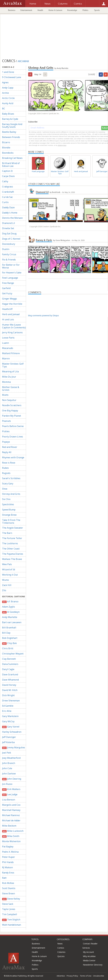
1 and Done (8, 72)
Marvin (6, 359)
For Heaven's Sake (12, 273)
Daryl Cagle (8, 669)
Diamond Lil (9, 223)
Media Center (89, 960)
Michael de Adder (11, 820)
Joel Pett (7, 753)
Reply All (7, 452)
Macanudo (8, 348)
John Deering (12, 779)
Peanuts (6, 421)
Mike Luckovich (13, 831)
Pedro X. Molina (10, 852)
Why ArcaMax (89, 956)
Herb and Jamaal (11, 314)
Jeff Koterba (8, 742)
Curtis (5, 202)
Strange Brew (9, 515)
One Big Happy (10, 411)
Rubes (5, 468)
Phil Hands (8, 862)
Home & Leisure (55, 10)
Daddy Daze (8, 207)
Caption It (7, 171)
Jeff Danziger (9, 737)
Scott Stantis (9, 888)
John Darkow (9, 774)
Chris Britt (8, 648)
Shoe (5, 489)
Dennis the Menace (12, 218)
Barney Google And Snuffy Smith (12, 126)
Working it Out (10, 575)
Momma (6, 382)
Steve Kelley (11, 899)
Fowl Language (10, 278)
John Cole (7, 768)
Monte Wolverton (11, 841)
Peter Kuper (9, 857)
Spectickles (8, 504)
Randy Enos (8, 873)
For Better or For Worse (11, 266)
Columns (61, 952)
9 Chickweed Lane (12, 77)
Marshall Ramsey (11, 810)
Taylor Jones (9, 909)
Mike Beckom (9, 826)
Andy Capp (8, 88)
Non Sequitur (9, 400)
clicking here (62, 145)
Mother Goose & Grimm (11, 389)
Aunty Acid (8, 103)
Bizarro (6, 142)
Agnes (5, 82)
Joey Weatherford (11, 758)
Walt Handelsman (12, 925)
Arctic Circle (8, 98)
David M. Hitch (10, 690)
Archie (5, 93)
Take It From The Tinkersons (11, 521)
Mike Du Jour (9, 377)
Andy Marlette (10, 617)
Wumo (5, 580)
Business (12, 10)
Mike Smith (11, 836)
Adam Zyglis (9, 607)
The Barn (7, 533)
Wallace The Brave (12, 559)
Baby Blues (8, 114)
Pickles (6, 431)
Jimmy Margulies (14, 748)
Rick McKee (8, 883)
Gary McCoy (8, 721)
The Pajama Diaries (13, 554)
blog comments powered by (43, 316)
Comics (61, 948)
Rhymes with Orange (13, 457)
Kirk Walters (11, 789)
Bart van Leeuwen (12, 622)
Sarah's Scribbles (11, 478)
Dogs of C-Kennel (11, 239)
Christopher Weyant (13, 654)
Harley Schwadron (12, 732)
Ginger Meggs (9, 299)
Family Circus (9, 254)
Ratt (4, 878)
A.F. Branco (10, 602)
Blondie (6, 148)
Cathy (5, 181)
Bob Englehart (10, 638)
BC (4, 109)
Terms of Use (86, 976)
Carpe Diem (8, 176)
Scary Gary (8, 484)
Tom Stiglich (11, 920)
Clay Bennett (9, 659)
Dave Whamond (10, 680)
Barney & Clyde (10, 119)
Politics (85, 10)
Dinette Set (8, 228)
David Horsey (9, 685)
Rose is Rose (9, 463)
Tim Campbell (10, 914)
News (60, 944)
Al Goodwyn (11, 612)
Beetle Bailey (9, 132)
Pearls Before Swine (13, 426)
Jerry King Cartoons (12, 332)
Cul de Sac (7, 197)
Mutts (5, 395)
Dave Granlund (10, 674)
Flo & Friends (9, 260)
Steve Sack (8, 904)
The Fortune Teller (12, 538)
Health (40, 10)
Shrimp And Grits (11, 494)
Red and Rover (10, 447)
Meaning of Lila (10, 371)
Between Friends (11, 137)
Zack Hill (7, 585)
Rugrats (6, 473)
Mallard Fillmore (11, 353)
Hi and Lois (8, 319)
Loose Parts (8, 338)
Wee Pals (7, 564)
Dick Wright (8, 695)
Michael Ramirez (11, 815)
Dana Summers (10, 664)
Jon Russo (7, 784)
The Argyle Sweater (13, 528)
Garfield (6, 288)
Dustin (6, 249)
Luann (5, 343)
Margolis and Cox (11, 805)
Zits (4, 590)
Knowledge (72, 10)
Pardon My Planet (12, 416)
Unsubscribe (99, 976)
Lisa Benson (9, 800)
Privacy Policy (72, 976)
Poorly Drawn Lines (13, 437)
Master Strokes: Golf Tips (13, 365)
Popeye (6, 442)
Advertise (61, 976)
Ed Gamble (8, 706)
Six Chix (6, 499)
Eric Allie (7, 711)
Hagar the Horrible (12, 304)
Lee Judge (10, 794)
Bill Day (6, 633)
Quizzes (61, 956)
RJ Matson (7, 867)
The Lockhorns (10, 543)
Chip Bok (9, 643)
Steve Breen (9, 893)
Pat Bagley (8, 847)
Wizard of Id (9, 569)
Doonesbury (9, 244)
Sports (97, 10)
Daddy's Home (10, 213)
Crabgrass (8, 187)
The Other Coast (11, 549)
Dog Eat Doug (9, 234)
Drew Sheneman (11, 701)
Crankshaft (8, 192)
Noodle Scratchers (12, 405)
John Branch (9, 763)
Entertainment (26, 10)
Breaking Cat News (12, 158)
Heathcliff (7, 309)
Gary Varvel (11, 727)
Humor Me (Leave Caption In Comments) (14, 326)
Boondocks (8, 153)
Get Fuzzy (7, 293)
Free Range (8, 283)
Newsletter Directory (93, 965)
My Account (88, 952)
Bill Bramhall (9, 628)
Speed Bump (9, 510)
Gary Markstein (10, 716)
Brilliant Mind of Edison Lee (11, 165)
